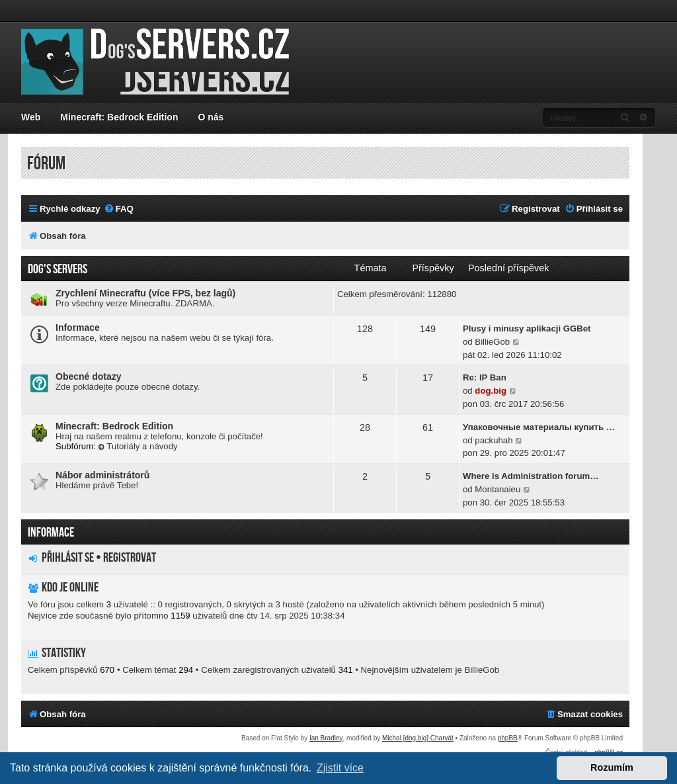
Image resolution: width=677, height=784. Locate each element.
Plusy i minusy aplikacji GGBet (527, 328)
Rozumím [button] (612, 767)
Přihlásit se (68, 558)
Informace (78, 327)
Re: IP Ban (485, 377)
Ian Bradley (326, 738)
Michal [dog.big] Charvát (418, 738)
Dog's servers (58, 269)
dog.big (491, 391)
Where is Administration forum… (531, 476)
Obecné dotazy (89, 376)
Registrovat (130, 558)
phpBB (508, 738)
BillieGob (492, 342)
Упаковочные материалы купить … (539, 427)
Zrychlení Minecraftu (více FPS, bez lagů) (145, 293)
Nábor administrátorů (102, 475)
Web (31, 117)
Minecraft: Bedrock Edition (119, 117)
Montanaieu (498, 489)
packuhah (494, 440)
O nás (211, 117)
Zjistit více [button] (340, 768)
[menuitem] (119, 209)
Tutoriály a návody (138, 446)
